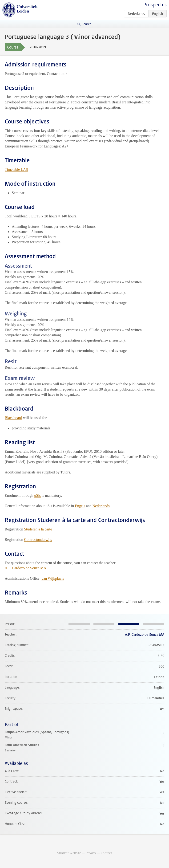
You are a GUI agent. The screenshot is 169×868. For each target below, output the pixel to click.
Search (87, 24)
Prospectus (155, 5)
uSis (37, 495)
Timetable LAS (16, 169)
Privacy (91, 853)
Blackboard (13, 418)
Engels (80, 506)
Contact (106, 853)
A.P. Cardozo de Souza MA (26, 568)
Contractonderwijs (38, 540)
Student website (69, 853)
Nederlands (101, 506)
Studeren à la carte (38, 529)
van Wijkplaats (53, 578)
